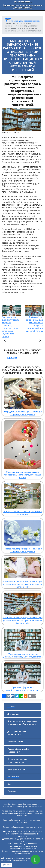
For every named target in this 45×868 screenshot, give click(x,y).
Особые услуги (15, 742)
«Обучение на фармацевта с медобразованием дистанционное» (22, 676)
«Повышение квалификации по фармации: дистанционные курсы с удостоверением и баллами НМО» (22, 572)
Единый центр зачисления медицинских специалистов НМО (23, 6)
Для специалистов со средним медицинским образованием (22, 723)
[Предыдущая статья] (5, 341)
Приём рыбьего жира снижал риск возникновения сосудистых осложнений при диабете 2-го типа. (34, 321)
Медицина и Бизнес (17, 769)
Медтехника (13, 777)
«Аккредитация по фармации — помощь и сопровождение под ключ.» (22, 396)
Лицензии (17, 846)
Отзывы (25, 846)
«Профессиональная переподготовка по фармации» (22, 498)
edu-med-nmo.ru (23, 2)
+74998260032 (31, 844)
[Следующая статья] (40, 341)
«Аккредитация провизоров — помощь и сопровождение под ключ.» (22, 535)
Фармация (12, 358)
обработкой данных (20, 861)
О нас (10, 784)
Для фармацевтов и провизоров (17, 733)
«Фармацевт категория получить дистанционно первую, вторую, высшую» (22, 643)
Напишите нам (17, 844)
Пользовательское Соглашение (22, 849)
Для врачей (13, 714)
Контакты (12, 791)
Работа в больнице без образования (18, 751)
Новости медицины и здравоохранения (17, 761)
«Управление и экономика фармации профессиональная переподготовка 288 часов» (22, 449)
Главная (11, 707)
